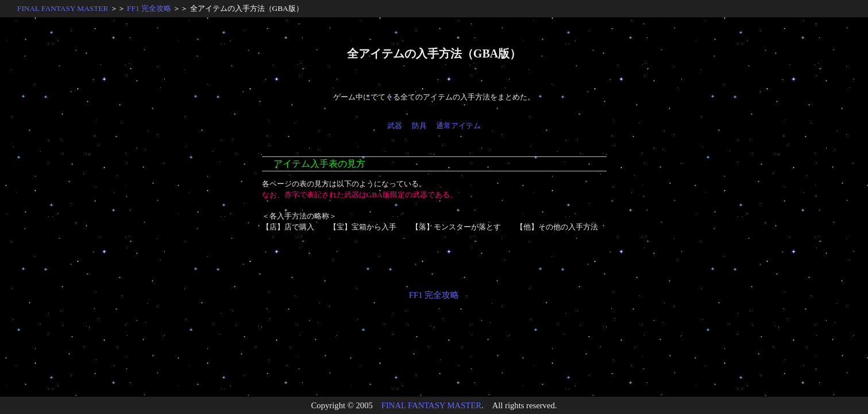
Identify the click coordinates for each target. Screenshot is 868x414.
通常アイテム (458, 126)
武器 (395, 126)
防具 (419, 126)
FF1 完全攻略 (149, 8)
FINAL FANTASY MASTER (63, 8)
